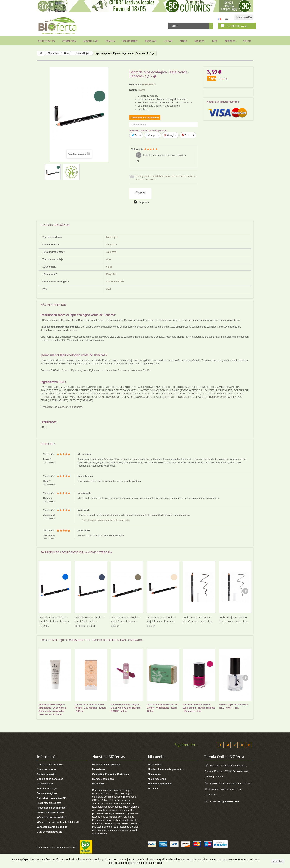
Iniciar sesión (244, 17)
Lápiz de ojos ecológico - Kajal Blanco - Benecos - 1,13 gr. (161, 621)
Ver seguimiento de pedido (52, 827)
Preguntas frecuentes (49, 803)
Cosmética (69, 41)
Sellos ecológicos (47, 793)
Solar (247, 41)
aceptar (278, 861)
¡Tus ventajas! (45, 784)
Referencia (135, 84)
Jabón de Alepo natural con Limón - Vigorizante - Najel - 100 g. (163, 708)
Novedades (99, 769)
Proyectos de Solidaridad (51, 808)
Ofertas (230, 41)
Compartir (153, 135)
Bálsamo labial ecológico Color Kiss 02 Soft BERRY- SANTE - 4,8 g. (126, 708)
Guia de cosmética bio (50, 832)
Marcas (200, 41)
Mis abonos (154, 774)
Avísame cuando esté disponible (148, 131)
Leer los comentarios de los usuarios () (161, 158)
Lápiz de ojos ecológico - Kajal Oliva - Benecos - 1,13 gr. (125, 621)
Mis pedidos (155, 764)
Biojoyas (151, 41)
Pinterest (188, 135)
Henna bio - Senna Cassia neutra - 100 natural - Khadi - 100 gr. (90, 708)
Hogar (168, 41)
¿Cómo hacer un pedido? (51, 817)
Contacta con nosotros (50, 764)
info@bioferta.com (228, 801)
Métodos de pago (47, 788)
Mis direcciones (157, 779)
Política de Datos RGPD (50, 812)
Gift (215, 41)
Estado (133, 90)
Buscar (211, 26)
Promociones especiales (106, 764)
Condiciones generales (50, 779)
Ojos (67, 53)
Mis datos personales (160, 784)
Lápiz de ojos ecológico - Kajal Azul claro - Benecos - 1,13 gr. (54, 621)
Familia (110, 41)
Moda (183, 41)
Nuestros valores (47, 769)
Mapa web (98, 784)
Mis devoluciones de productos (166, 769)
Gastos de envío (46, 774)
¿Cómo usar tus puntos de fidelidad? (58, 822)
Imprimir (144, 202)
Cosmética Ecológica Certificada (111, 774)
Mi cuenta (156, 757)
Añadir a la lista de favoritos (223, 102)
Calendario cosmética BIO (52, 798)
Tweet (136, 135)
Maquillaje (91, 41)
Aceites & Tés (46, 41)
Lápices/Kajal (81, 53)
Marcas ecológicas (103, 779)
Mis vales (153, 788)
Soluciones (130, 41)
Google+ (170, 135)
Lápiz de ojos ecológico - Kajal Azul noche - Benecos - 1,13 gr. (89, 621)
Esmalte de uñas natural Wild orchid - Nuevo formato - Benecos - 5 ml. (199, 708)
